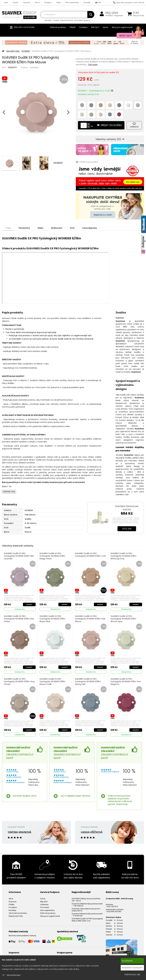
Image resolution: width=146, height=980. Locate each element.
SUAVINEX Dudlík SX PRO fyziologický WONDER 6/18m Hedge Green (52, 556)
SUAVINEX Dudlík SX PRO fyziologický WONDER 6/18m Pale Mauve (90, 619)
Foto (72, 228)
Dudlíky (56, 20)
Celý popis (93, 65)
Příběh (73, 27)
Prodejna (48, 2)
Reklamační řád (16, 916)
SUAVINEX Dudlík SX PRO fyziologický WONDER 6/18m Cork (90, 555)
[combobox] (67, 15)
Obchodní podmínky (18, 913)
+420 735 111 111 (112, 907)
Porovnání (45, 907)
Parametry (24, 228)
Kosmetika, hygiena (82, 20)
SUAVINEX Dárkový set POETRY (127, 508)
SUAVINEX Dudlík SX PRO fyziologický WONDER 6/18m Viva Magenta (126, 682)
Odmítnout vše (132, 974)
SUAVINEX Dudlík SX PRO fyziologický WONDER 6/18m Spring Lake (88, 682)
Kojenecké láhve (67, 20)
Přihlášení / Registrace (114, 16)
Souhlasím (127, 961)
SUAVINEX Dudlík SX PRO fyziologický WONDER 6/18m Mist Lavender (19, 556)
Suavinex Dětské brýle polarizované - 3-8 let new (87, 915)
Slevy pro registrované (122, 27)
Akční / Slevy (129, 36)
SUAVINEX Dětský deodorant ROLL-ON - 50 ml (86, 900)
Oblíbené (44, 905)
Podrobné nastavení (132, 968)
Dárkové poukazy (58, 27)
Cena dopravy (90, 228)
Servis (37, 2)
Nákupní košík (138, 16)
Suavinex (34, 67)
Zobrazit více (9, 492)
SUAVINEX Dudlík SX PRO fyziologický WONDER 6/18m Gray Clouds (19, 682)
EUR (98, 3)
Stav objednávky (72, 2)
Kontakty (87, 2)
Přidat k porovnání (87, 162)
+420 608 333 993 (114, 912)
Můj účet (112, 13)
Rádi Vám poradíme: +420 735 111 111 (129, 3)
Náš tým (95, 27)
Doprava (27, 2)
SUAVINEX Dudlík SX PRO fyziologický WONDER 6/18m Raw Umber (19, 619)
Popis (8, 228)
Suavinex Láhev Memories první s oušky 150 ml (86, 910)
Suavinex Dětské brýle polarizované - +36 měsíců (87, 905)
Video (40, 228)
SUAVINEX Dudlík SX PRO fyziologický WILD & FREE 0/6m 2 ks (87, 920)
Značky (15, 2)
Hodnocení (57, 228)
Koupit (29, 604)
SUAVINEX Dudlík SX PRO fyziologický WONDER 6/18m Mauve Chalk (52, 682)
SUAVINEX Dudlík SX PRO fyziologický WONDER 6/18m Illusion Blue (52, 619)
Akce (6, 2)
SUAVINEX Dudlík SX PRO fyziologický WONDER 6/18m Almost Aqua (123, 619)
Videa (58, 2)
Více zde (127, 529)
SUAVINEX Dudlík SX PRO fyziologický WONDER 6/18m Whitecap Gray (123, 556)
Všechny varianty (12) (110, 139)
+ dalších (58, 163)
